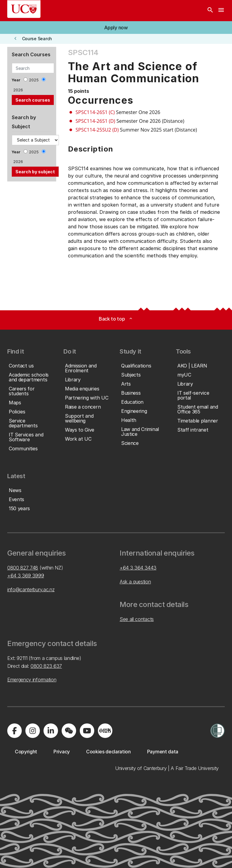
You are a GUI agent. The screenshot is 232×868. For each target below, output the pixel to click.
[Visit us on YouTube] (87, 731)
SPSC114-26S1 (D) (95, 121)
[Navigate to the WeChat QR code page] (69, 731)
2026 (18, 90)
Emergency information (32, 680)
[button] (116, 28)
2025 (34, 80)
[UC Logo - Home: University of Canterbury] (24, 9)
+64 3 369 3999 (26, 576)
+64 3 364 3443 (138, 568)
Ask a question (135, 582)
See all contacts (137, 619)
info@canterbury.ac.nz (31, 589)
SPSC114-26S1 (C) (95, 112)
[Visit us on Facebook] (14, 731)
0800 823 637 (46, 666)
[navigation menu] (221, 11)
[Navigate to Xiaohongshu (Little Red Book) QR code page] (105, 731)
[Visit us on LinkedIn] (51, 731)
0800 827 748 (23, 568)
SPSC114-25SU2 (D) (97, 130)
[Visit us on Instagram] (33, 731)
